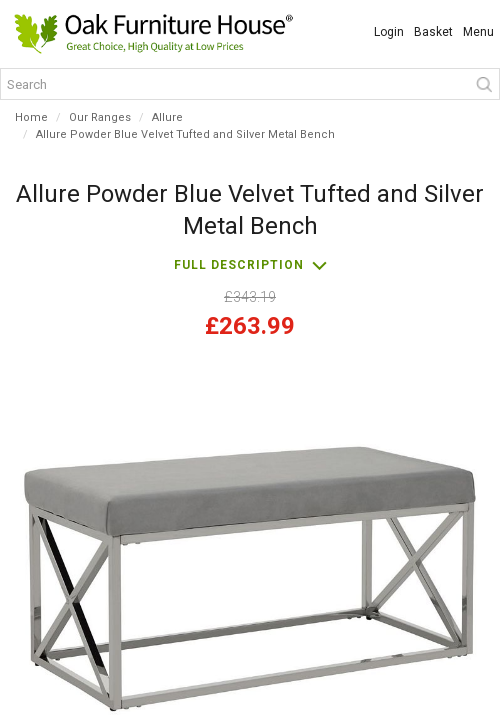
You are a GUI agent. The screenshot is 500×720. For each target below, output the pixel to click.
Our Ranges (100, 117)
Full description (239, 265)
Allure (167, 117)
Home (31, 117)
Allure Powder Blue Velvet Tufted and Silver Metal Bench (185, 134)
